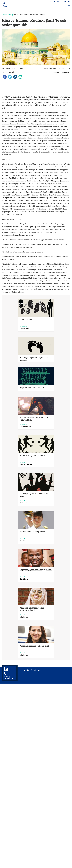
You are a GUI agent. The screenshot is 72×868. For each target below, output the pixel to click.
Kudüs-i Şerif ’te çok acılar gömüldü (33, 15)
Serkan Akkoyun (26, 465)
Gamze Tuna (25, 329)
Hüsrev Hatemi (8, 72)
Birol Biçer (24, 541)
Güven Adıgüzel (26, 427)
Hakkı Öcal (24, 503)
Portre (16, 15)
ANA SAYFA (7, 15)
